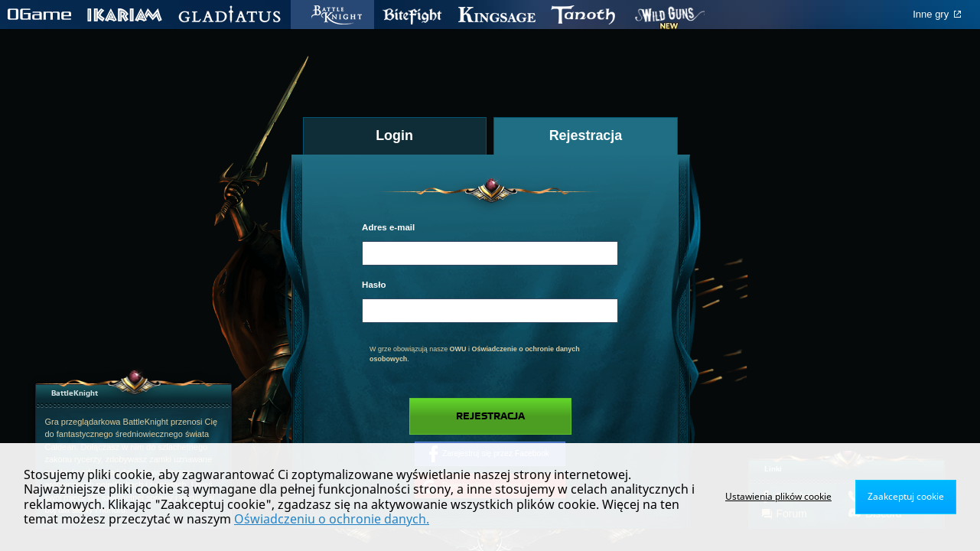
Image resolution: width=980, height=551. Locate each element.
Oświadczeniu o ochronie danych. (332, 519)
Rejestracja (490, 416)
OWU (458, 349)
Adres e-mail (388, 227)
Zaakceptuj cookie (906, 496)
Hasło (374, 285)
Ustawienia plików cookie (778, 496)
